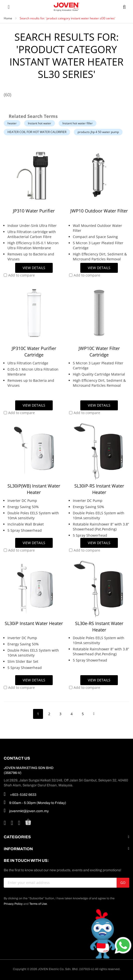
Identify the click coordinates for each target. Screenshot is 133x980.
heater (12, 123)
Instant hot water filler (78, 123)
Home (8, 18)
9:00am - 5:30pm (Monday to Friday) (35, 802)
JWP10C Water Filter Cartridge (99, 351)
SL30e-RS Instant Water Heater (99, 627)
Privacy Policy (13, 904)
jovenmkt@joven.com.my (26, 810)
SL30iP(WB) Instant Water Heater (34, 489)
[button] (19, 275)
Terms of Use (38, 904)
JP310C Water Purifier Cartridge (34, 351)
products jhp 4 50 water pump (98, 132)
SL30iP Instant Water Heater (34, 623)
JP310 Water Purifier (34, 211)
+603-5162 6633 (20, 794)
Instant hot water (40, 123)
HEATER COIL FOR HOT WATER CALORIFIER (37, 132)
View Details (34, 268)
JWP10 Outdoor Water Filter (99, 211)
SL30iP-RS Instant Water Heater (99, 489)
